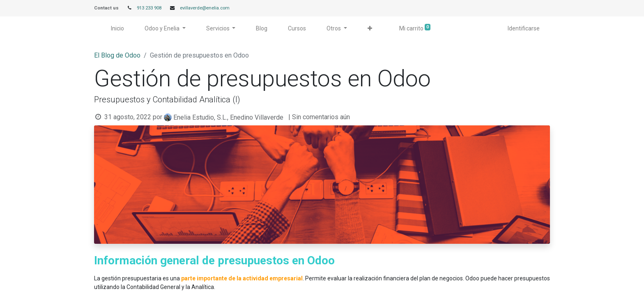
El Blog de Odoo (117, 55)
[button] (370, 29)
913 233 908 (149, 8)
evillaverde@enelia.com (205, 8)
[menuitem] (117, 29)
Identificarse (524, 28)
